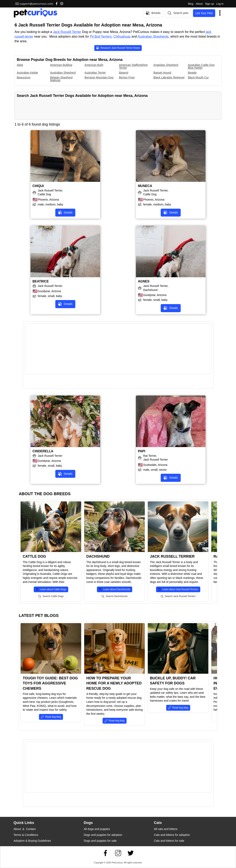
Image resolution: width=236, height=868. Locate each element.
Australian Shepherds (153, 36)
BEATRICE (41, 281)
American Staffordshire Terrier (133, 66)
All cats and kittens (166, 829)
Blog (191, 4)
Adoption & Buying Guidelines (32, 841)
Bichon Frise (127, 77)
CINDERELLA (43, 451)
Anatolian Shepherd (166, 65)
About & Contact (25, 829)
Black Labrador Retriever (169, 77)
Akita (20, 65)
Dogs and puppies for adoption (103, 835)
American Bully (94, 65)
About (199, 4)
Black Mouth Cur (198, 77)
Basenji (124, 73)
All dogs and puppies (97, 829)
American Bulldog (61, 65)
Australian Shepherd (63, 73)
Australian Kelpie (27, 73)
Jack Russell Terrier (67, 32)
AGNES (144, 281)
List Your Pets (204, 13)
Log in (220, 4)
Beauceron (24, 77)
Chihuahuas (122, 36)
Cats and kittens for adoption (172, 835)
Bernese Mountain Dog (99, 77)
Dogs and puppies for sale (100, 841)
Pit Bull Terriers (101, 36)
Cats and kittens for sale (169, 841)
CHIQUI (38, 186)
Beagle (192, 73)
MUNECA (145, 186)
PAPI (142, 451)
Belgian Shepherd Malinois (61, 79)
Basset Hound (162, 73)
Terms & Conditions (26, 835)
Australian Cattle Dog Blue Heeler (201, 66)
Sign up (209, 4)
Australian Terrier (95, 73)
